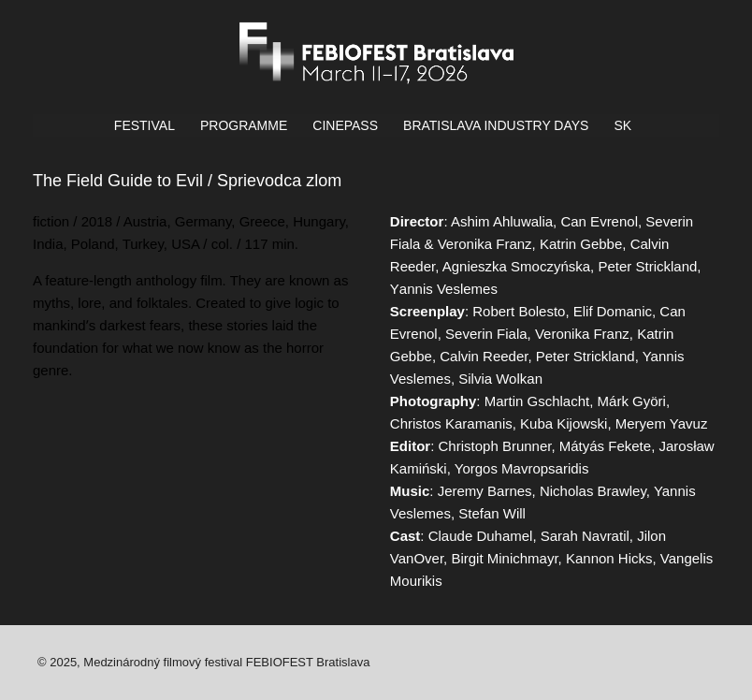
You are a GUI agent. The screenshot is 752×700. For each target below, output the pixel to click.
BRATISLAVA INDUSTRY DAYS (496, 125)
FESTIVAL (145, 125)
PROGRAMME (244, 125)
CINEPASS (345, 125)
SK (622, 125)
